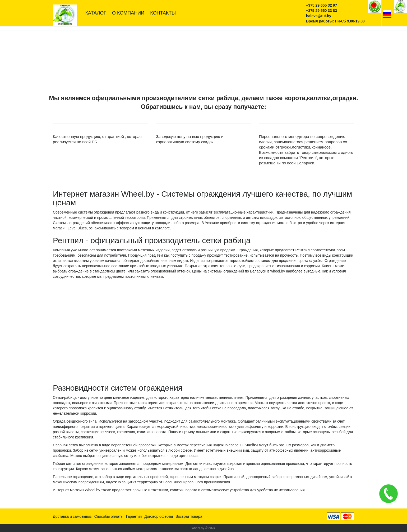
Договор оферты (159, 516)
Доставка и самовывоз (72, 516)
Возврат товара (189, 516)
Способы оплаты (109, 516)
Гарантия (134, 516)
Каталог (96, 13)
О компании (128, 13)
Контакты (163, 13)
